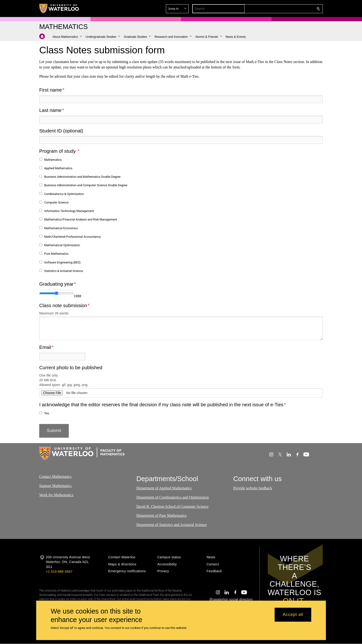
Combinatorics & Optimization (64, 194)
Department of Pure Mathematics (162, 516)
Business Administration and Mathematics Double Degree (82, 177)
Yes (47, 413)
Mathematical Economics (61, 228)
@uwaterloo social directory (231, 599)
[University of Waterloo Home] (59, 8)
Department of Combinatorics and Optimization (173, 497)
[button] (284, 9)
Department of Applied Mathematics (164, 488)
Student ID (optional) (61, 131)
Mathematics (53, 159)
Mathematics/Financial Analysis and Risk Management (81, 219)
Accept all (293, 615)
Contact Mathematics (55, 477)
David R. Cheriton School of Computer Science (172, 506)
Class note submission (63, 305)
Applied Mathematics (58, 168)
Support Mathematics (55, 486)
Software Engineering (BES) (62, 262)
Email (45, 347)
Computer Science (56, 202)
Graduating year (56, 284)
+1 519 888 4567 (59, 572)
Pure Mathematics (56, 254)
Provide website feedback (253, 488)
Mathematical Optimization (62, 245)
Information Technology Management (69, 211)
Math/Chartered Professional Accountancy (72, 237)
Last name (50, 110)
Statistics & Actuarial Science (64, 271)
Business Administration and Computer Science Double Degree (86, 185)
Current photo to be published (71, 368)
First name (51, 90)
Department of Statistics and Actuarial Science (172, 525)
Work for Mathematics (56, 495)
